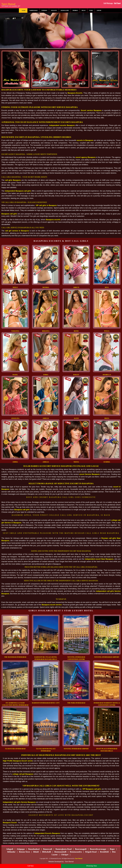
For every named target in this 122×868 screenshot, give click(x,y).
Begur (112, 849)
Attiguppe (21, 849)
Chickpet (65, 855)
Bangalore (65, 10)
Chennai (44, 10)
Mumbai (75, 10)
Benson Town (24, 852)
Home (24, 11)
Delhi (84, 10)
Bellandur (11, 852)
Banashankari (34, 849)
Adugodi (10, 849)
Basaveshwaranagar (98, 849)
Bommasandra (76, 852)
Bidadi (36, 852)
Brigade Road (91, 852)
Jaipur (99, 10)
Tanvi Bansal (11, 5)
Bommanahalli (60, 852)
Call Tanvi (117, 3)
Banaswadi (48, 849)
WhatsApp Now (91, 866)
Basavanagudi (81, 849)
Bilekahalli (47, 852)
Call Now (30, 866)
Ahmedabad (33, 10)
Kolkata (54, 10)
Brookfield (104, 852)
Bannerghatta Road (64, 849)
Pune (91, 10)
